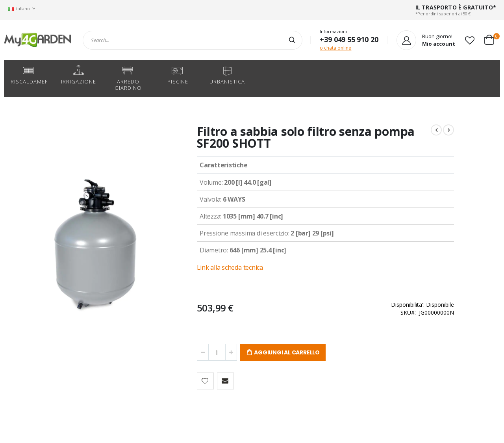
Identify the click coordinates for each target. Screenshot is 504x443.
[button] (470, 40)
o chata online (335, 48)
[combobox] (193, 40)
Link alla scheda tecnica (196, 267)
